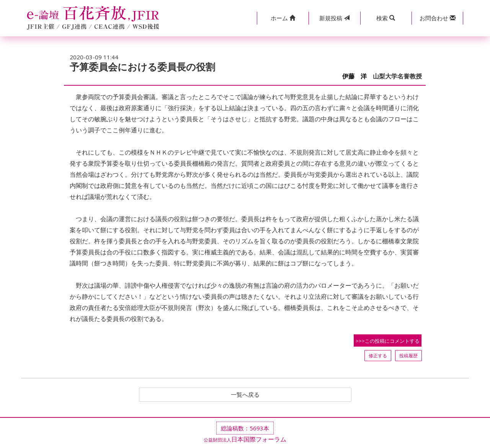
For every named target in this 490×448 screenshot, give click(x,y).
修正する (378, 356)
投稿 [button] (334, 18)
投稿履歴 (408, 356)
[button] (283, 18)
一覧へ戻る (245, 395)
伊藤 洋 (354, 76)
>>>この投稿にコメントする (388, 341)
